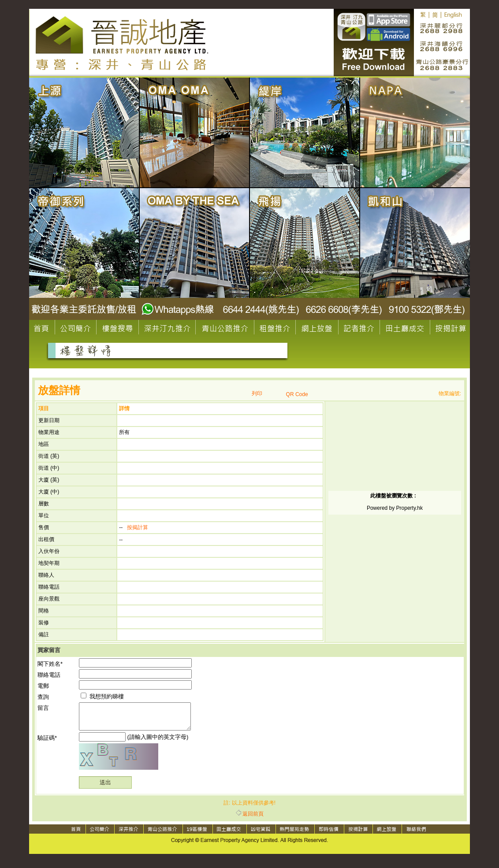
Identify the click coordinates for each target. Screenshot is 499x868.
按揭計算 (138, 527)
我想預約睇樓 (102, 696)
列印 (257, 393)
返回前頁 (250, 819)
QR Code (297, 394)
